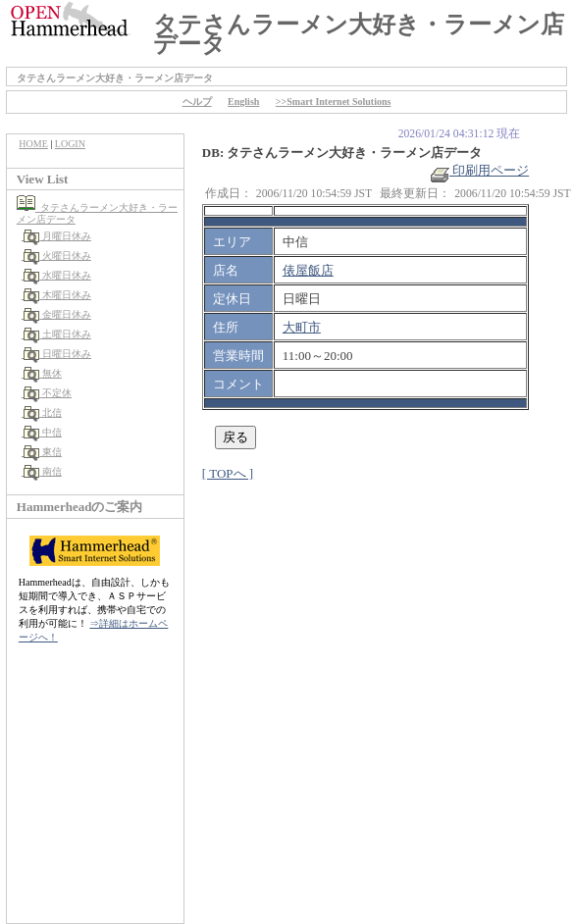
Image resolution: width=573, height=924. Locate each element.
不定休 (47, 393)
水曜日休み (56, 275)
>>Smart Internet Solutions (334, 102)
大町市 (302, 327)
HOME (33, 144)
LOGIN (70, 144)
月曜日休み (56, 236)
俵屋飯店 (308, 270)
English (243, 102)
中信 (42, 432)
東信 (42, 452)
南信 (42, 471)
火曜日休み (56, 256)
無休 (42, 373)
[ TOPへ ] (228, 473)
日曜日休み (56, 354)
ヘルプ (197, 102)
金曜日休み (56, 314)
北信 (42, 412)
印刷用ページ (480, 170)
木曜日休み (56, 295)
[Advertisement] (95, 794)
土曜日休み (56, 334)
